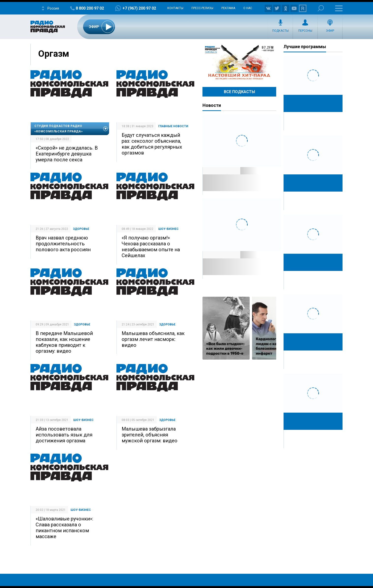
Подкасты (280, 31)
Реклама (228, 8)
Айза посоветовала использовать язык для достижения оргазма (64, 435)
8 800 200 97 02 (90, 8)
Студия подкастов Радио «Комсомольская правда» (58, 129)
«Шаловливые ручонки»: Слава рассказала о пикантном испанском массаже (64, 528)
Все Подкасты (239, 92)
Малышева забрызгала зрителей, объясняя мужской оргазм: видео (150, 435)
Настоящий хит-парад (239, 62)
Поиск (321, 8)
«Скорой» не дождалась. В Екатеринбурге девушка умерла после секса (67, 154)
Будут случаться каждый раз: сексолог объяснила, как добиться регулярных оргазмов (152, 144)
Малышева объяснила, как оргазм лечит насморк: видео (153, 339)
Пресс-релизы (202, 8)
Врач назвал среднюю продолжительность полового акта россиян (63, 244)
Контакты (175, 8)
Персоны (305, 31)
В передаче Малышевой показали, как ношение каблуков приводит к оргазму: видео (64, 342)
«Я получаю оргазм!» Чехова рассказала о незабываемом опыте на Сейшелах (151, 247)
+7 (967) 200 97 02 (139, 8)
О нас (248, 8)
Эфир (330, 31)
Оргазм (54, 54)
